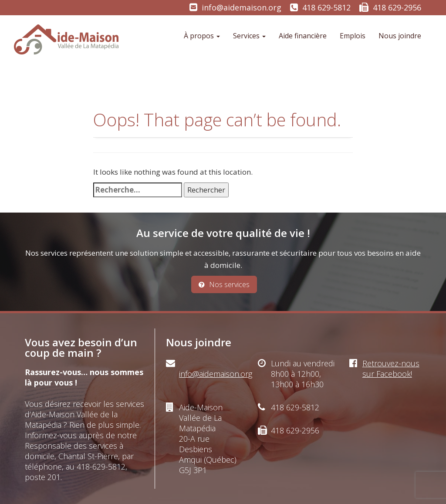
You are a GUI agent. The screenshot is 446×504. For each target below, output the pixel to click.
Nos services (224, 284)
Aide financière (303, 36)
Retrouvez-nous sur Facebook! (391, 369)
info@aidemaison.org (242, 7)
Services (249, 36)
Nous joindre (400, 36)
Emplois (353, 36)
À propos (202, 36)
